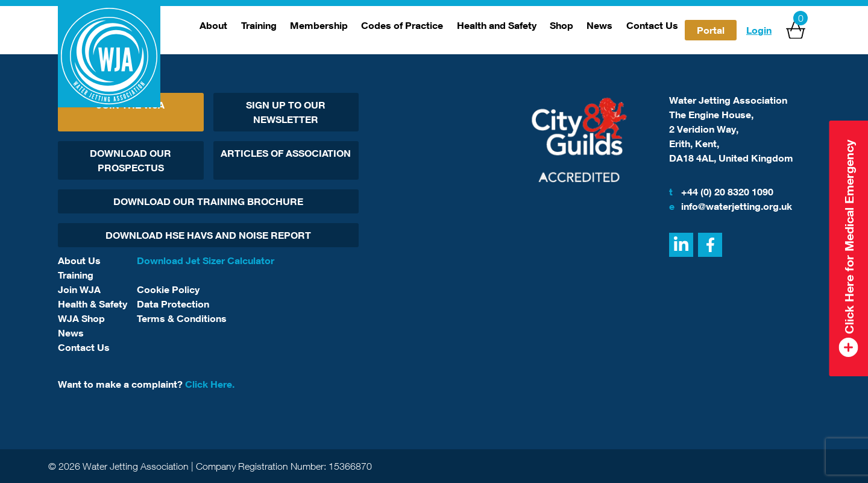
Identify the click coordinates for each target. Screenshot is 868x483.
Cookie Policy (168, 289)
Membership (319, 25)
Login (759, 30)
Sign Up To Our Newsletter (286, 112)
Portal (711, 30)
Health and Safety (497, 25)
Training (259, 25)
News (599, 25)
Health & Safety (93, 304)
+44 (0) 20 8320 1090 (721, 192)
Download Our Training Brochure (208, 201)
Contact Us (652, 25)
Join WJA (79, 289)
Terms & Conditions (182, 318)
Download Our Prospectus (131, 160)
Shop (561, 25)
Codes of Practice (402, 25)
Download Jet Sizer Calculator (206, 260)
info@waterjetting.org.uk (731, 206)
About (213, 25)
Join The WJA (131, 105)
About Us (79, 260)
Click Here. (210, 384)
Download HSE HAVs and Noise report (208, 235)
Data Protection (173, 304)
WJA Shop (81, 318)
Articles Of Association (286, 153)
